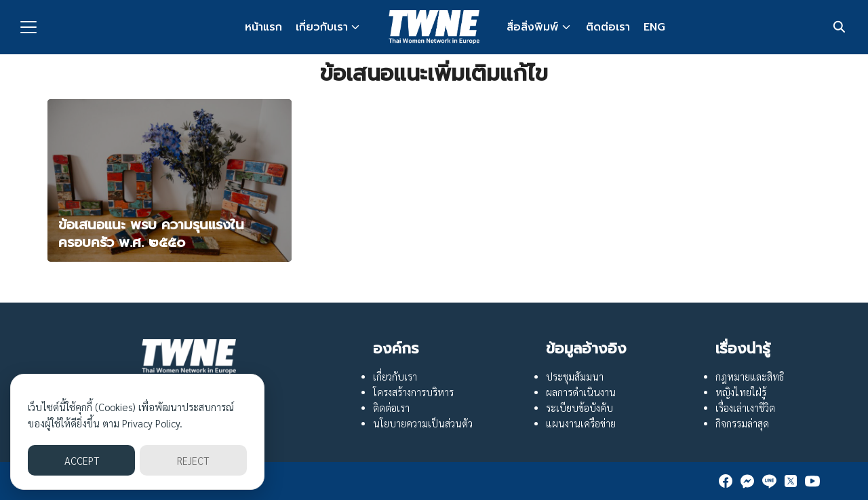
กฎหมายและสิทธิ (750, 377)
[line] (769, 481)
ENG (654, 27)
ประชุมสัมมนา (575, 377)
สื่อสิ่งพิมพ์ (533, 27)
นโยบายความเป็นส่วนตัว (423, 423)
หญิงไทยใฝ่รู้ (741, 392)
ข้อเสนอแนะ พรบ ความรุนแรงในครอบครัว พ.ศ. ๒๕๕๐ (151, 233)
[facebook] (726, 481)
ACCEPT (82, 460)
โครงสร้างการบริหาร (413, 392)
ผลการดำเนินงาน (581, 392)
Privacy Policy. (152, 423)
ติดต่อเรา (608, 27)
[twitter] (791, 481)
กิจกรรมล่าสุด (742, 423)
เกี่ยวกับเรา (322, 27)
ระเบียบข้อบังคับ (579, 408)
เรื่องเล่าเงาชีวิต (745, 408)
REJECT (193, 460)
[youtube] (812, 481)
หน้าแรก (263, 27)
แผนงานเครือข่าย (581, 423)
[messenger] (747, 481)
